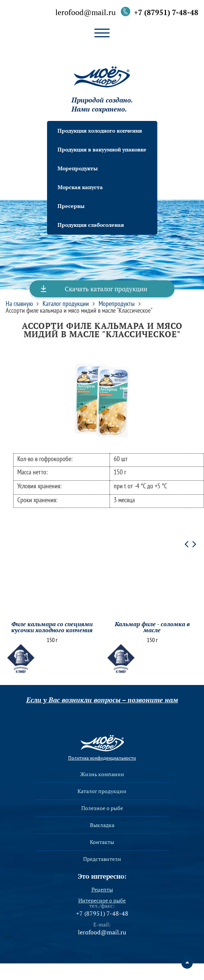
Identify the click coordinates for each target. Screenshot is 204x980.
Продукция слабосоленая (91, 225)
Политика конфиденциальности (102, 758)
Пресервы (71, 206)
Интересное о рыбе (102, 900)
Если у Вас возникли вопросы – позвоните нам (102, 700)
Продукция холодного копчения (100, 131)
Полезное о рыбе (102, 808)
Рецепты (102, 890)
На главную (19, 304)
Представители (102, 859)
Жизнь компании (102, 774)
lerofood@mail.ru (85, 13)
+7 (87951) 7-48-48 (166, 12)
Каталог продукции (66, 304)
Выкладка (102, 825)
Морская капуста (80, 187)
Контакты (102, 842)
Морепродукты (78, 168)
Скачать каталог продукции (106, 289)
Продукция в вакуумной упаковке (102, 149)
